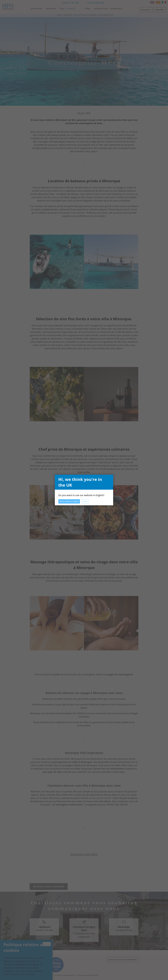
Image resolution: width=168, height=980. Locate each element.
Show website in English (69, 501)
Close (85, 501)
